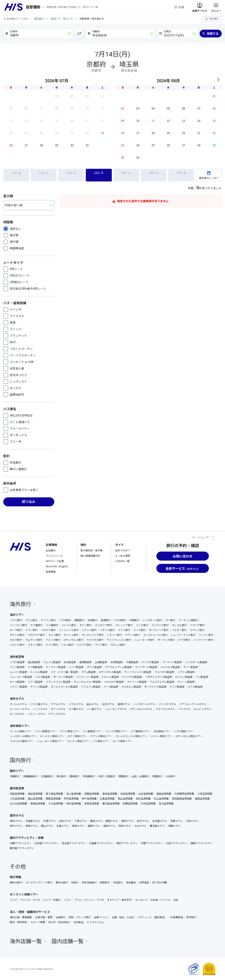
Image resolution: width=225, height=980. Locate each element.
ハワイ (67, 900)
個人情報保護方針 (90, 556)
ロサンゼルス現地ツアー (189, 736)
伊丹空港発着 (71, 799)
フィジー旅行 (206, 635)
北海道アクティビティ (101, 843)
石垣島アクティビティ (47, 843)
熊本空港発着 (74, 803)
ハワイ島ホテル (39, 704)
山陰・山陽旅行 (140, 776)
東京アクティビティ (127, 843)
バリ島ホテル (94, 709)
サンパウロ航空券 (132, 677)
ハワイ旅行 (16, 620)
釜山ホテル (93, 704)
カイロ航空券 (195, 687)
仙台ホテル (65, 821)
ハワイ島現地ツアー (46, 731)
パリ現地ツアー (101, 741)
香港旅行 (106, 620)
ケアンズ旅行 (132, 635)
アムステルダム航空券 (162, 682)
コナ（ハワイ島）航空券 (64, 672)
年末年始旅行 (89, 882)
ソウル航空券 (17, 662)
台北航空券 (70, 662)
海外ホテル (17, 698)
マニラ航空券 (17, 667)
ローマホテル (17, 714)
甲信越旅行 (89, 776)
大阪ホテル (192, 821)
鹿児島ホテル (157, 826)
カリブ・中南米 (52, 900)
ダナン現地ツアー (77, 736)
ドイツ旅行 (124, 630)
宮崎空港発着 (92, 803)
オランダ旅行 (17, 635)
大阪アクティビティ (177, 843)
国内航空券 (17, 788)
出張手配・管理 (44, 917)
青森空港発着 (110, 794)
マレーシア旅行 (124, 625)
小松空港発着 (17, 799)
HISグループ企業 (55, 561)
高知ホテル (78, 826)
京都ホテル (176, 821)
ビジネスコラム (95, 922)
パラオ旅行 (65, 620)
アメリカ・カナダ (30, 900)
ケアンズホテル (57, 714)
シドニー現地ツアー (161, 736)
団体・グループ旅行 (80, 917)
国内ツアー (17, 771)
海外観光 (131, 882)
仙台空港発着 (146, 794)
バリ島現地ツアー (92, 731)
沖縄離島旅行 (30, 776)
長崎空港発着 (38, 803)
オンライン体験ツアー (24, 894)
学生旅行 (118, 882)
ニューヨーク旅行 (144, 640)
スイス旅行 (140, 630)
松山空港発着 (161, 799)
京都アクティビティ (152, 843)
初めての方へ (123, 550)
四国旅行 (157, 776)
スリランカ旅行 (160, 625)
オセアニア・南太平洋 (119, 900)
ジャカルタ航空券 (170, 667)
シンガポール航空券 (196, 662)
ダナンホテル (58, 709)
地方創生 (79, 922)
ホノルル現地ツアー (21, 731)
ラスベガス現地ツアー (22, 741)
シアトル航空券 (186, 672)
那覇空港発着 (130, 803)
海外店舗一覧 (28, 941)
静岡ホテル (112, 821)
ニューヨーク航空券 (21, 677)
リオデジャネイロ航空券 (159, 677)
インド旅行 (142, 625)
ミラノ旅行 (32, 630)
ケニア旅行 (101, 645)
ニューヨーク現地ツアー (51, 741)
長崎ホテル (109, 826)
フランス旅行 (89, 630)
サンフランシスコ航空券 (138, 672)
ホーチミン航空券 (56, 667)
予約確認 (214, 19)
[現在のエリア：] (36, 7)
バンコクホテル (167, 704)
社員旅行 (61, 917)
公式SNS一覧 (122, 561)
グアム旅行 (31, 620)
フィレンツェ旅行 (69, 630)
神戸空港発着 (89, 799)
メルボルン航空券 (131, 687)
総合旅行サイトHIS (17, 19)
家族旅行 (105, 882)
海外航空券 (17, 657)
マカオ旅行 (120, 620)
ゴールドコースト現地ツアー (131, 736)
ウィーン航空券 (186, 682)
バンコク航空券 (150, 662)
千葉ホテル (81, 821)
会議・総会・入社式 (123, 917)
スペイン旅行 (197, 630)
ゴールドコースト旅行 (155, 635)
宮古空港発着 (166, 803)
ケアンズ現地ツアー (101, 736)
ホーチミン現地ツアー (52, 736)
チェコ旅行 (54, 635)
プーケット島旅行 (188, 620)
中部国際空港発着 (184, 794)
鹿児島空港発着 (111, 803)
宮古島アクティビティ (74, 843)
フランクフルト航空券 (58, 682)
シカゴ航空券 (43, 677)
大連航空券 (132, 662)
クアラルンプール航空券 (118, 667)
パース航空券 (111, 687)
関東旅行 (75, 776)
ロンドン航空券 (184, 677)
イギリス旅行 (107, 630)
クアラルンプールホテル (193, 704)
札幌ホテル (50, 821)
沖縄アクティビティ (21, 843)
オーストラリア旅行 (93, 635)
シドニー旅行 (114, 635)
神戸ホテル (16, 826)
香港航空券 (85, 662)
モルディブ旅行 (34, 640)
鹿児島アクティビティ (22, 848)
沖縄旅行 (15, 776)
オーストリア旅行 (159, 630)
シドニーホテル (36, 714)
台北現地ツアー (162, 731)
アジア (14, 900)
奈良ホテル (32, 826)
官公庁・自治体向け (59, 922)
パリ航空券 (202, 677)
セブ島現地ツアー (141, 731)
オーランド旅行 (166, 640)
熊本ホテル (125, 826)
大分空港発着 (56, 803)
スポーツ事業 (38, 922)
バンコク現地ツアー (116, 731)
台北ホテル (108, 704)
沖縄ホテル (174, 826)
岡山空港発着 (125, 799)
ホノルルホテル (18, 704)
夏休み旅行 (62, 882)
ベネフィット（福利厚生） (152, 917)
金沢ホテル (143, 821)
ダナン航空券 (94, 667)
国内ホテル (17, 815)
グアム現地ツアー (70, 731)
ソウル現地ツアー (184, 731)
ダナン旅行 (86, 625)
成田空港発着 (35, 794)
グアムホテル (58, 704)
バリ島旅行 (52, 625)
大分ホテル (140, 826)
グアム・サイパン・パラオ (89, 900)
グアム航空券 (88, 672)
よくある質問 (123, 556)
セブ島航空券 (35, 667)
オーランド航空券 (63, 677)
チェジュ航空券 (52, 662)
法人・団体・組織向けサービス (30, 912)
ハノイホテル (40, 709)
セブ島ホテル (76, 709)
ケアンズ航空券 (39, 687)
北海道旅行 (47, 776)
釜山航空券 (34, 662)
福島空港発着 (164, 794)
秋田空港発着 (128, 794)
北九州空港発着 (18, 803)
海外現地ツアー (20, 726)
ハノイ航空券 (76, 667)
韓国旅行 (79, 620)
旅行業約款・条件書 (92, 550)
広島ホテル (63, 826)
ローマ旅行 (16, 630)
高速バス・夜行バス (62, 19)
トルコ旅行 (68, 645)
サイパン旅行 (48, 620)
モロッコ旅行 (118, 645)
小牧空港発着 (205, 794)
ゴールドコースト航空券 (64, 687)
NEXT (219, 81)
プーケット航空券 (172, 662)
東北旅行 (61, 776)
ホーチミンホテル (20, 709)
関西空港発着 (53, 799)
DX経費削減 (177, 917)
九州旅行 (170, 776)
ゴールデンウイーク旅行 (39, 882)
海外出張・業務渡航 (21, 917)
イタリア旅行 (197, 625)
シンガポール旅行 (152, 620)
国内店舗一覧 (70, 941)
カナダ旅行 (184, 640)
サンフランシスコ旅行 (119, 640)
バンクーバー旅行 (203, 640)
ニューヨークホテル (116, 709)
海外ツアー (17, 615)
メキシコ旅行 (35, 645)
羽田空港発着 (17, 794)
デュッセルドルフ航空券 (87, 682)
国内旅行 (39, 19)
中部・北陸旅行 (107, 776)
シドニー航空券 (18, 687)
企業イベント (101, 917)
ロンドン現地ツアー (78, 741)
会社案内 (51, 550)
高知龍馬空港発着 (182, 799)
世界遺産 (144, 882)
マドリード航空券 (137, 682)
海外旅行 (23, 604)
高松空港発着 (143, 799)
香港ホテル (124, 704)
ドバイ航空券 (177, 687)
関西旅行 (124, 776)
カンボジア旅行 (104, 625)
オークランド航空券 (155, 687)
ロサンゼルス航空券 (110, 672)
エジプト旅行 (84, 645)
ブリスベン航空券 (91, 687)
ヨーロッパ (141, 900)
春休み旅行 (16, 882)
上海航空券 (101, 662)
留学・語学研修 (18, 922)
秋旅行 (75, 882)
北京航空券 (116, 662)
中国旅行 (134, 620)
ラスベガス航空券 (164, 672)
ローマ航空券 (17, 682)
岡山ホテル (47, 826)
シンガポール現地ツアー (23, 736)
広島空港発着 (107, 799)
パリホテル (184, 709)
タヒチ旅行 (16, 640)
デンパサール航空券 (146, 667)
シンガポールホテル (144, 704)
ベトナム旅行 (69, 625)
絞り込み (29, 502)
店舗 (179, 7)
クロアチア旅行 (36, 635)
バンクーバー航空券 (87, 677)
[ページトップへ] (213, 537)
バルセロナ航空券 (114, 682)
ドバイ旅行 (52, 645)
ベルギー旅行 (179, 630)
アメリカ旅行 (53, 640)
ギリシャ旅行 (71, 635)
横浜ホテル (96, 821)
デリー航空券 (191, 667)
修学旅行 (191, 917)
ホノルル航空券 (39, 672)
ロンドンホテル (202, 709)
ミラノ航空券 (35, 682)
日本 (176, 900)
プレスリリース (54, 556)
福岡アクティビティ (201, 843)
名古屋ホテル (160, 821)
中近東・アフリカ (160, 900)
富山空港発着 (35, 799)
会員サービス (200, 7)
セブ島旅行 (36, 625)
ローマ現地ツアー (123, 741)
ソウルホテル (76, 704)
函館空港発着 (92, 794)
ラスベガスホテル (165, 709)
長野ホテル (127, 821)
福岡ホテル (94, 826)
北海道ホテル (33, 821)
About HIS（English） (58, 566)
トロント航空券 (110, 677)
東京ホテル (16, 821)
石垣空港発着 (148, 803)
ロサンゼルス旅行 (73, 640)
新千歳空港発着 (54, 794)
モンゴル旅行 (179, 625)
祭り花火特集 (160, 882)
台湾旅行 (93, 620)
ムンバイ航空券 (18, 672)
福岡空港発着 (202, 799)
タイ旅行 (170, 620)
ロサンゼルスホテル (141, 709)
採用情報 (51, 572)
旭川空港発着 (74, 794)
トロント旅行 (17, 645)
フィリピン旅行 (18, 625)
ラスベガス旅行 (95, 640)
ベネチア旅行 (48, 630)
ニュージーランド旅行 (183, 635)
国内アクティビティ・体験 (27, 838)
